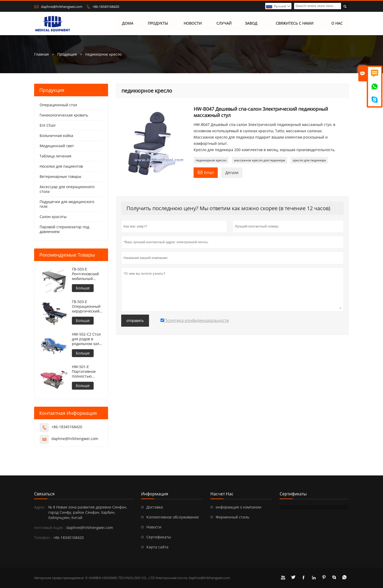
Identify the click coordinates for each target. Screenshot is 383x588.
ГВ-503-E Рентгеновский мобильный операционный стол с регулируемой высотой (86, 274)
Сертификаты (159, 537)
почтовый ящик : (50, 528)
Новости (154, 527)
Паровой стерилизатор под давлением (64, 229)
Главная (41, 54)
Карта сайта (157, 547)
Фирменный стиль (232, 517)
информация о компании (238, 507)
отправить (135, 321)
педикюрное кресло (211, 160)
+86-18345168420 (106, 7)
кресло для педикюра (309, 160)
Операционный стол (58, 105)
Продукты (158, 23)
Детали (232, 173)
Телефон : (43, 537)
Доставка (155, 507)
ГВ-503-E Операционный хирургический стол (86, 306)
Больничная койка (56, 136)
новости (193, 23)
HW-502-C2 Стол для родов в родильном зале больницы (87, 339)
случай (224, 23)
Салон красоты (53, 217)
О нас (337, 23)
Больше (83, 288)
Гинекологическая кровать (64, 115)
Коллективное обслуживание (173, 517)
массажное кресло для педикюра (260, 160)
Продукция (67, 54)
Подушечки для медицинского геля (67, 204)
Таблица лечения (55, 156)
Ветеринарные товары (60, 176)
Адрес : (41, 507)
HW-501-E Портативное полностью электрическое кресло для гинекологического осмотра (87, 372)
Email (206, 172)
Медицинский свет (57, 146)
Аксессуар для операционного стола (67, 189)
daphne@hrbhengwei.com (62, 7)
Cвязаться (44, 494)
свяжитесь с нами (295, 23)
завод (251, 23)
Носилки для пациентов (61, 166)
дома (128, 23)
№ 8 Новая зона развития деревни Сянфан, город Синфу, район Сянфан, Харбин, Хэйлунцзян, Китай (88, 512)
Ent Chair (48, 125)
